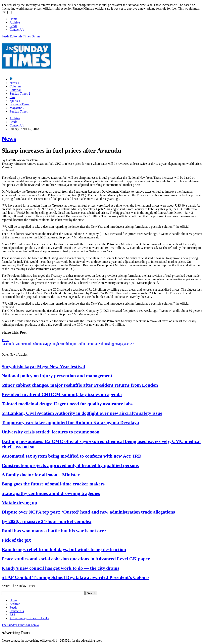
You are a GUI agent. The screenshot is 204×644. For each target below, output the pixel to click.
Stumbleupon (68, 344)
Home (13, 19)
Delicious (38, 344)
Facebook (8, 344)
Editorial (15, 90)
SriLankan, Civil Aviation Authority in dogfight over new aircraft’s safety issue (82, 413)
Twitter (19, 344)
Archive (15, 22)
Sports (15, 101)
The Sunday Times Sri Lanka (29, 618)
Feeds (13, 26)
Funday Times (19, 111)
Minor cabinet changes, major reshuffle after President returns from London (80, 385)
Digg (47, 344)
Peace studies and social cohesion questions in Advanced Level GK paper (76, 559)
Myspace (123, 344)
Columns (15, 86)
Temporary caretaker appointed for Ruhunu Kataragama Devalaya (70, 422)
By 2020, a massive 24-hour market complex (47, 521)
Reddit (81, 344)
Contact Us (17, 30)
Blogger (112, 344)
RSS (131, 344)
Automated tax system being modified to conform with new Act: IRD (72, 456)
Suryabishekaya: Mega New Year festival (43, 367)
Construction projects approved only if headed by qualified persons (70, 465)
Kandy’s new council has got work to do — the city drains (60, 568)
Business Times (20, 104)
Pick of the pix (16, 540)
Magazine (17, 108)
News (14, 83)
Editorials (16, 36)
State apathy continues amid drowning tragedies (51, 493)
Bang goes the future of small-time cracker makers (53, 484)
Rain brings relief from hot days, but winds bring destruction (64, 549)
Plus (12, 97)
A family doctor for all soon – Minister (41, 475)
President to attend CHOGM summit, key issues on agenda (62, 394)
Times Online (32, 36)
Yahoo (103, 344)
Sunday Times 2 (20, 94)
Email (27, 344)
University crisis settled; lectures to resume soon (51, 432)
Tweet (5, 340)
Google (55, 344)
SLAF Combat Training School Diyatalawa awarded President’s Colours (76, 577)
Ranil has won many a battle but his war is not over (54, 531)
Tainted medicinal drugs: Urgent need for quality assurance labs (67, 404)
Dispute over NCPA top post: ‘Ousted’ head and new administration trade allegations (88, 512)
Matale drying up (19, 503)
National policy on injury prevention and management (57, 376)
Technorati (92, 344)
